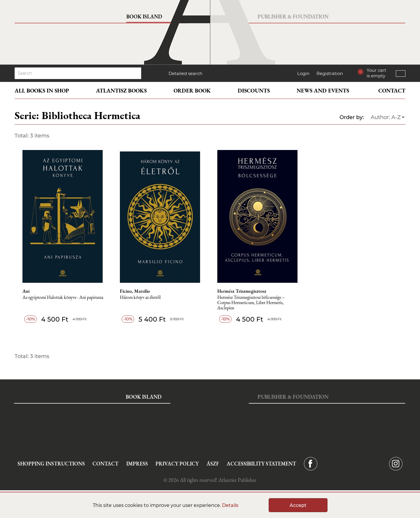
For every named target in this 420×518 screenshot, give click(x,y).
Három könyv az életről (140, 298)
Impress (137, 464)
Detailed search (185, 73)
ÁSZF (213, 464)
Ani (26, 291)
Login (303, 73)
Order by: (352, 117)
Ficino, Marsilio (135, 291)
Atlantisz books (121, 91)
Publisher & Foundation (293, 16)
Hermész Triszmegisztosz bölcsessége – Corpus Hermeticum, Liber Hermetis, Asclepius (251, 303)
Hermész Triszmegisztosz (242, 291)
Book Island (144, 16)
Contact (392, 91)
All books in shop (42, 91)
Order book (192, 91)
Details (230, 505)
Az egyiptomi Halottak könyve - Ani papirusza (63, 298)
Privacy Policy (177, 464)
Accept (298, 505)
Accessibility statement (261, 464)
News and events (323, 91)
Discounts (254, 91)
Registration (330, 73)
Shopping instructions (51, 464)
